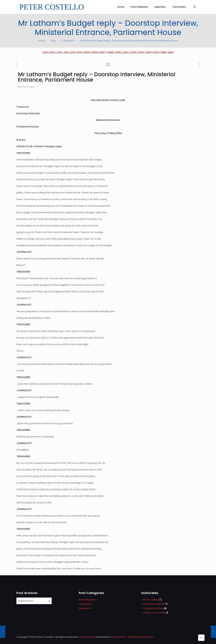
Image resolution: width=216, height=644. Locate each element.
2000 (156, 53)
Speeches (84, 608)
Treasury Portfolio (153, 608)
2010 (79, 53)
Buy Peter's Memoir (154, 604)
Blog (53, 41)
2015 (45, 53)
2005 (118, 53)
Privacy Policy (86, 637)
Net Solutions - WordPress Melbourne (132, 637)
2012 (66, 53)
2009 (87, 53)
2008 (95, 53)
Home (41, 41)
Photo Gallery (151, 600)
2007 (102, 53)
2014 (52, 53)
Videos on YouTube (154, 612)
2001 (149, 53)
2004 (126, 53)
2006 (110, 53)
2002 (141, 53)
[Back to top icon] (201, 638)
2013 (59, 53)
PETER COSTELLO (52, 7)
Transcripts (68, 41)
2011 (73, 53)
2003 (134, 53)
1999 (163, 53)
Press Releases (87, 600)
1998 (171, 53)
